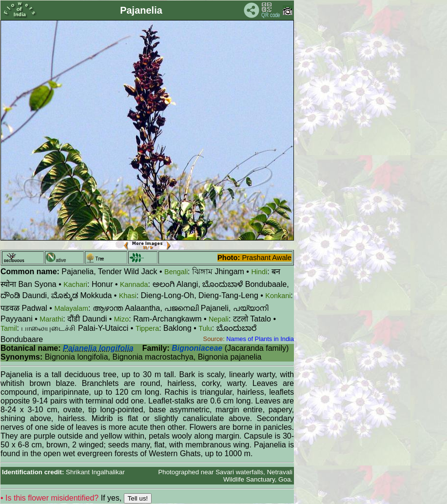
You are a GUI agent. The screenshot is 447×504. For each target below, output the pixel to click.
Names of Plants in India (260, 339)
